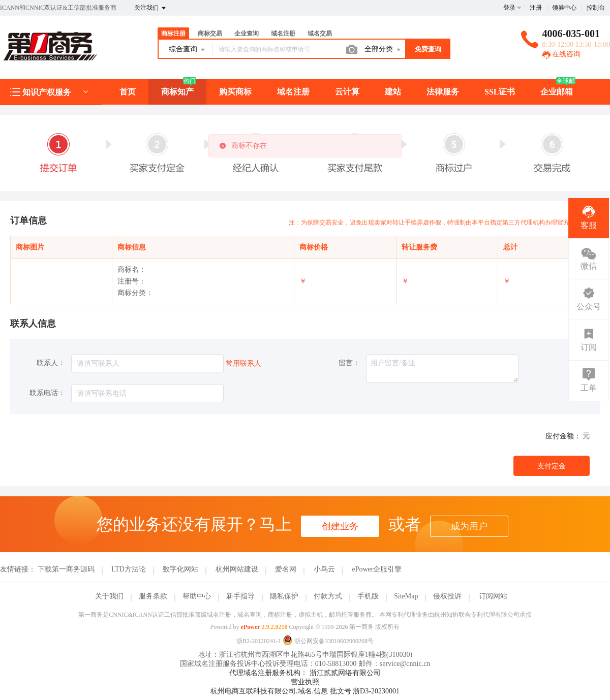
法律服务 (443, 92)
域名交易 (320, 34)
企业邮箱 (557, 92)
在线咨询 (562, 54)
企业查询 (247, 34)
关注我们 (151, 8)
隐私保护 (284, 596)
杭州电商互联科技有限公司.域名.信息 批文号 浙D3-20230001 (305, 691)
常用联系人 (243, 363)
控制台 (596, 8)
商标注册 (173, 34)
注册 (536, 8)
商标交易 (210, 34)
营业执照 (305, 682)
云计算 (347, 92)
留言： (349, 363)
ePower (251, 627)
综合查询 (188, 50)
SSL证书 (500, 92)
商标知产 (177, 92)
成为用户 (469, 526)
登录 (509, 8)
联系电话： (47, 393)
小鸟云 (324, 569)
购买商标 (235, 92)
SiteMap (406, 596)
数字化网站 (180, 569)
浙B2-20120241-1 (259, 641)
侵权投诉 (447, 596)
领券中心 (564, 8)
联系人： (51, 363)
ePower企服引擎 (377, 569)
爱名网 (286, 569)
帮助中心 (197, 596)
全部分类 (383, 50)
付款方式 (328, 596)
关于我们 (109, 596)
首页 (128, 92)
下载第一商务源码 (66, 569)
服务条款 (153, 596)
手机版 (368, 596)
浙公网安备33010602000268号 (328, 641)
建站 (393, 92)
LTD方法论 (129, 569)
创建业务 (340, 526)
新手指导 (240, 596)
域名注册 (283, 34)
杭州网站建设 (237, 569)
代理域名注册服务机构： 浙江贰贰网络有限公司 (305, 673)
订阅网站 (493, 596)
